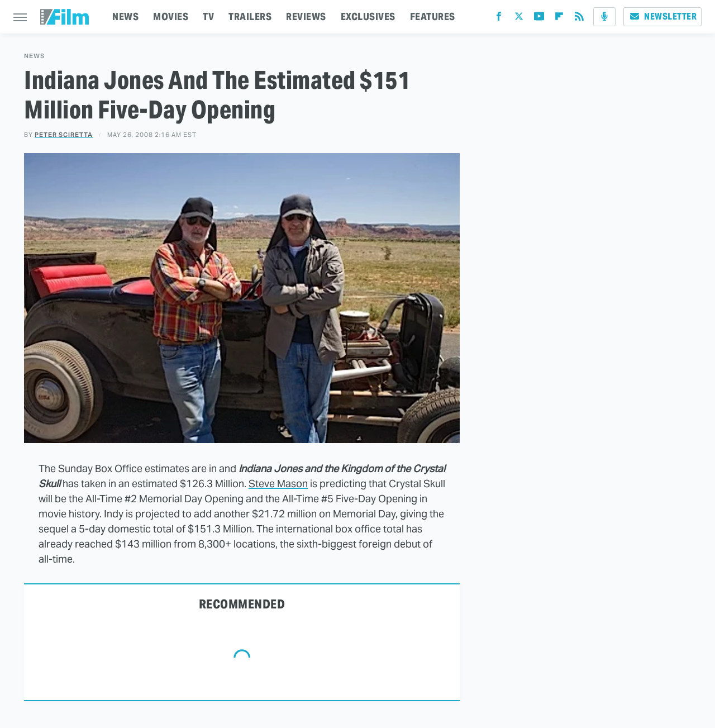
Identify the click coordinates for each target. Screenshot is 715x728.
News (34, 56)
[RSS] (579, 19)
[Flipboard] (559, 19)
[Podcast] (604, 17)
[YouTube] (539, 19)
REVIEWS (306, 16)
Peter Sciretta (64, 135)
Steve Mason (278, 484)
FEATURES (433, 16)
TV (208, 16)
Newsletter (662, 16)
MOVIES (171, 16)
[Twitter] (519, 19)
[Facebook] (499, 19)
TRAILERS (250, 16)
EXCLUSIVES (368, 16)
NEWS (125, 16)
